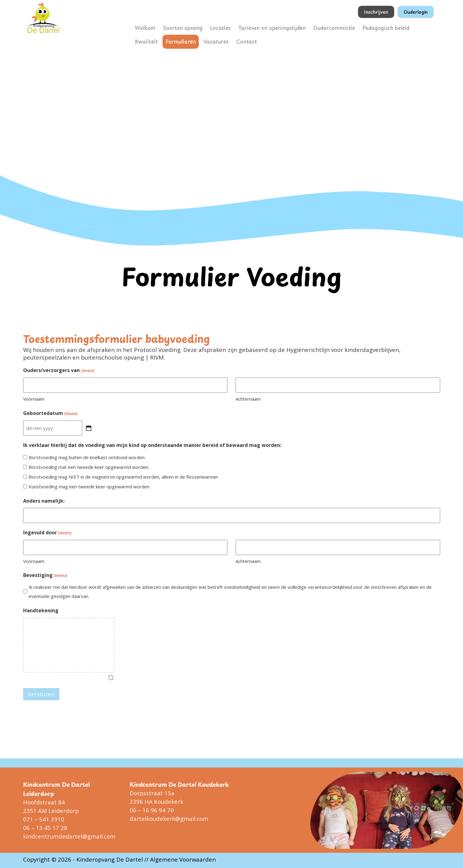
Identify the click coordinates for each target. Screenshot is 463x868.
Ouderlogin (416, 12)
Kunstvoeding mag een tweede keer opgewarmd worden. (89, 487)
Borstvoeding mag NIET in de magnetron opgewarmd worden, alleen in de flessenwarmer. (124, 477)
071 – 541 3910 (44, 819)
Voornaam (34, 399)
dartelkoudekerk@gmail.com (169, 819)
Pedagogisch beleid (359, 27)
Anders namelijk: (44, 501)
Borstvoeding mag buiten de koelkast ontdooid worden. (87, 457)
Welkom (144, 27)
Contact (207, 39)
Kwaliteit (396, 27)
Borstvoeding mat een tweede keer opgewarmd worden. (89, 467)
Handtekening (41, 610)
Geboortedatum (50, 413)
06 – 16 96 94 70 (152, 810)
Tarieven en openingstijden (258, 27)
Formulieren (148, 39)
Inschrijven (376, 12)
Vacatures (179, 39)
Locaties (212, 27)
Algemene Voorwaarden (183, 859)
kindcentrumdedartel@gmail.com (69, 836)
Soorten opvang (178, 27)
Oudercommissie (313, 27)
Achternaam (248, 399)
